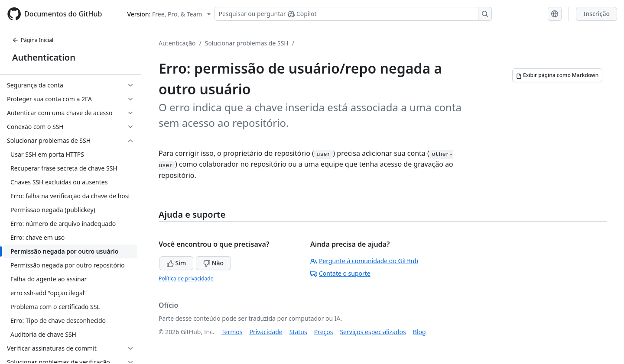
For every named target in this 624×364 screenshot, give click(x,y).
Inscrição (596, 14)
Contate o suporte (340, 273)
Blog (419, 332)
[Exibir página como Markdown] (557, 75)
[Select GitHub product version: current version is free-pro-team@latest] (169, 14)
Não (213, 263)
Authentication (44, 57)
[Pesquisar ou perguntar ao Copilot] (353, 14)
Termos (232, 332)
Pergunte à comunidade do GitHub (364, 261)
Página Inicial (33, 40)
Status (298, 332)
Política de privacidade (186, 279)
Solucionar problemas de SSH (247, 43)
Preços (324, 332)
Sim (176, 263)
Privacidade (266, 332)
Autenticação (177, 43)
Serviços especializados (373, 332)
